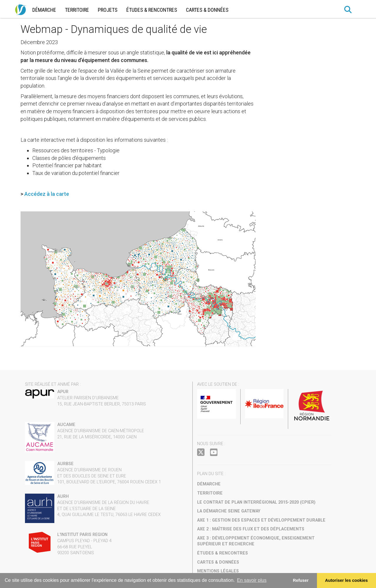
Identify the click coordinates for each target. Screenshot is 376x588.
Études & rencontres (152, 10)
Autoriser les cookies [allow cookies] (347, 580)
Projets (108, 10)
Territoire (77, 10)
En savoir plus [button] (252, 580)
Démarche (44, 10)
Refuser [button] (301, 580)
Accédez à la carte (47, 194)
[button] (348, 10)
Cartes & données (207, 10)
